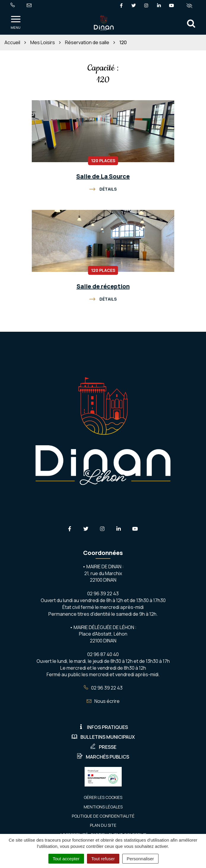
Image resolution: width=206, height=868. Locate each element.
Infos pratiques (103, 727)
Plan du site (103, 825)
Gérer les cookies (103, 797)
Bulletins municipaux (103, 737)
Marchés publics (103, 757)
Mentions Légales (103, 807)
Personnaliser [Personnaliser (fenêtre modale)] (140, 859)
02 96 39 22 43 (103, 688)
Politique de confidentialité (103, 816)
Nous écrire (103, 701)
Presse (103, 747)
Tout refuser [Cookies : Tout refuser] (103, 859)
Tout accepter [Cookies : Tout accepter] (66, 859)
